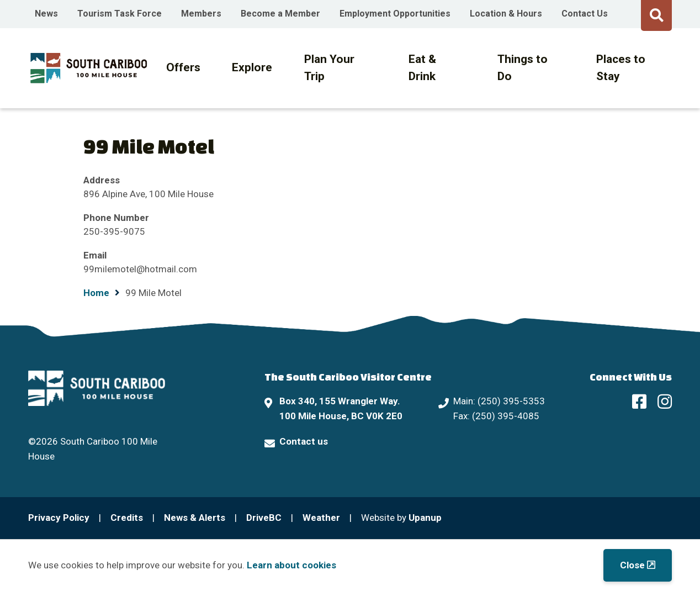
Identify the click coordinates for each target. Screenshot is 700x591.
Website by (401, 518)
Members (201, 14)
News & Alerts (195, 518)
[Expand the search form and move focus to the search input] (656, 14)
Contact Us (585, 14)
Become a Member (280, 14)
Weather (321, 518)
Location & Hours (506, 14)
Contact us (304, 441)
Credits (127, 518)
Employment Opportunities (395, 14)
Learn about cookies (291, 565)
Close (632, 565)
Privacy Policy (59, 518)
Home (96, 293)
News (46, 14)
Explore (252, 67)
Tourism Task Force (120, 14)
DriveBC (264, 518)
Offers (183, 67)
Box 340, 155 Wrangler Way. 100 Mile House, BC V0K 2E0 (341, 408)
